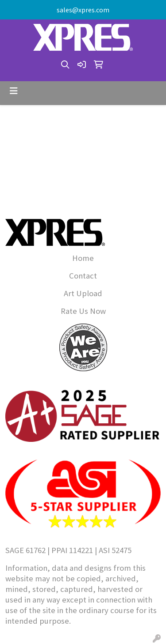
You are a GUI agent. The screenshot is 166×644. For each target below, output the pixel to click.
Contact (83, 276)
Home (83, 258)
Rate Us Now (83, 311)
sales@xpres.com (83, 10)
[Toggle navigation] (14, 91)
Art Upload (83, 293)
